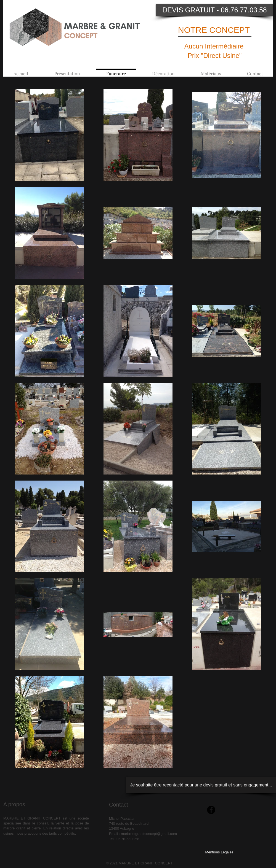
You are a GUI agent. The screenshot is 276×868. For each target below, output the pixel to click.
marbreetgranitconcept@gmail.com (149, 834)
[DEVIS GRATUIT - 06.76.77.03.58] (215, 10)
